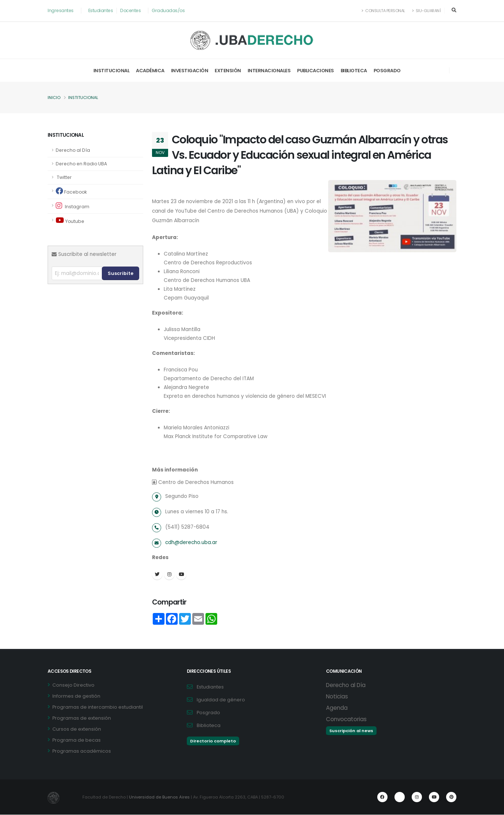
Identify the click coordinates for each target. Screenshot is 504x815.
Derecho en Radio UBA (82, 164)
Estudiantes (102, 10)
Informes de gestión (76, 696)
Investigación (190, 71)
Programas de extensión (82, 718)
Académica (150, 71)
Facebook (72, 191)
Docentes (132, 10)
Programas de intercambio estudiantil (98, 707)
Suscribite (121, 273)
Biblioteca (354, 71)
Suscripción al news (351, 731)
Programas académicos (82, 751)
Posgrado (387, 71)
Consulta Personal (382, 11)
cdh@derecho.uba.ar (192, 543)
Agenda (337, 708)
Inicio (54, 98)
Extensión (228, 71)
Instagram (73, 206)
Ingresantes (61, 10)
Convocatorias (346, 719)
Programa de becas (77, 740)
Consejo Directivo (73, 685)
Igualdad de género (221, 700)
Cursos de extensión (77, 729)
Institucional (112, 71)
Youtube (70, 221)
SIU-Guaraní (426, 11)
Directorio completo (213, 741)
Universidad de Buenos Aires (160, 797)
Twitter (64, 177)
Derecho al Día (73, 150)
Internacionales (269, 71)
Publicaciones (316, 71)
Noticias (337, 697)
